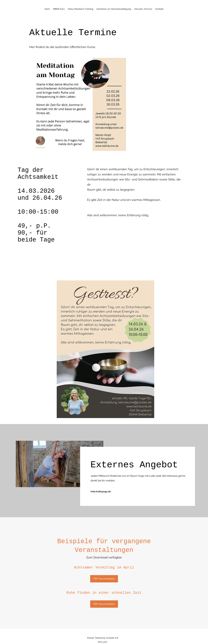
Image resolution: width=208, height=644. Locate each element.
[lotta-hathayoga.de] (105, 491)
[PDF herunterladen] (104, 579)
